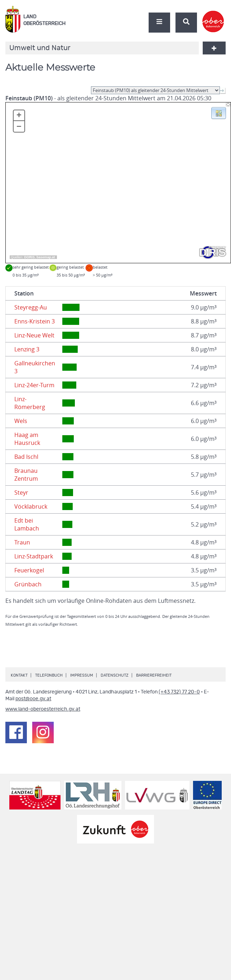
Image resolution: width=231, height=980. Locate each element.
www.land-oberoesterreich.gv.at (43, 709)
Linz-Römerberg (30, 403)
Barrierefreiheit (154, 675)
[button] (219, 112)
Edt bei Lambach (27, 524)
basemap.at (46, 257)
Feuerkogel (29, 570)
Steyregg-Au (31, 307)
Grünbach (28, 584)
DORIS (29, 257)
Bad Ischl (26, 457)
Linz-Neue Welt (34, 335)
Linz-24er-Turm (34, 385)
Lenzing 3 (27, 349)
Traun (22, 542)
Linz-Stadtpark (34, 556)
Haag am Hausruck (27, 439)
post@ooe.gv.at (33, 699)
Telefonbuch (49, 675)
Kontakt (19, 675)
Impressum (82, 675)
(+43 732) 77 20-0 (179, 692)
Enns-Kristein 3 (35, 321)
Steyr (21, 493)
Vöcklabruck (31, 506)
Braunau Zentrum (26, 475)
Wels (21, 421)
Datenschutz (115, 675)
